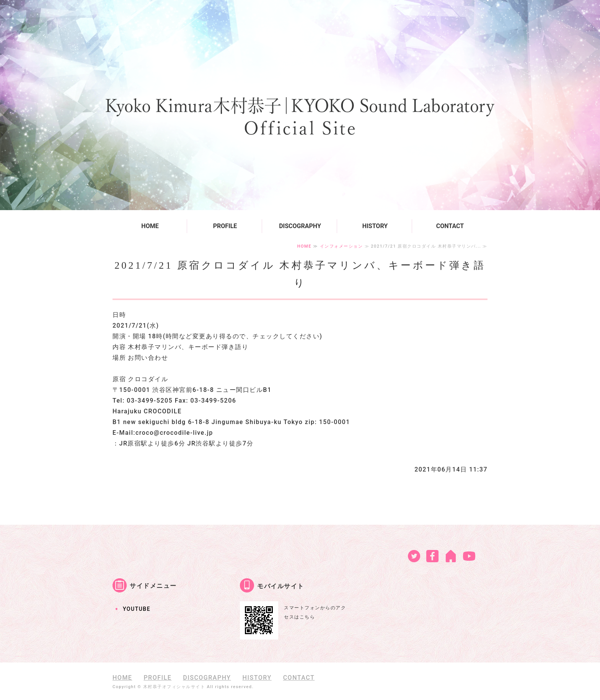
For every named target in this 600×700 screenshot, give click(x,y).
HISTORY (375, 226)
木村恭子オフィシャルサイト (174, 687)
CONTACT (450, 226)
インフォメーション (342, 246)
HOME (150, 226)
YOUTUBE (137, 609)
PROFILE (225, 226)
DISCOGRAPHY (300, 226)
